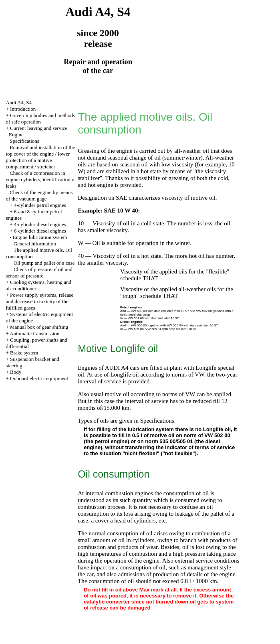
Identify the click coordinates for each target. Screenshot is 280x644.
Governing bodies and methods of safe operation (40, 118)
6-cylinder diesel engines (40, 231)
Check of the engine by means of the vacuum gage (39, 195)
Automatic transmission (34, 333)
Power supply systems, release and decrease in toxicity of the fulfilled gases (39, 301)
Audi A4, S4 (19, 102)
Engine (16, 135)
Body (16, 372)
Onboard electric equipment (39, 378)
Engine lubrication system (40, 237)
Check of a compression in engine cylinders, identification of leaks (41, 179)
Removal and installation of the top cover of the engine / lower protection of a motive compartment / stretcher (40, 157)
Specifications (24, 141)
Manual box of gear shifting (39, 327)
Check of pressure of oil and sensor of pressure (39, 272)
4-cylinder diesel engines (40, 224)
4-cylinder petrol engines (40, 205)
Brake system (24, 353)
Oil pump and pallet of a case (44, 263)
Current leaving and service (39, 128)
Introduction (23, 109)
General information (35, 244)
